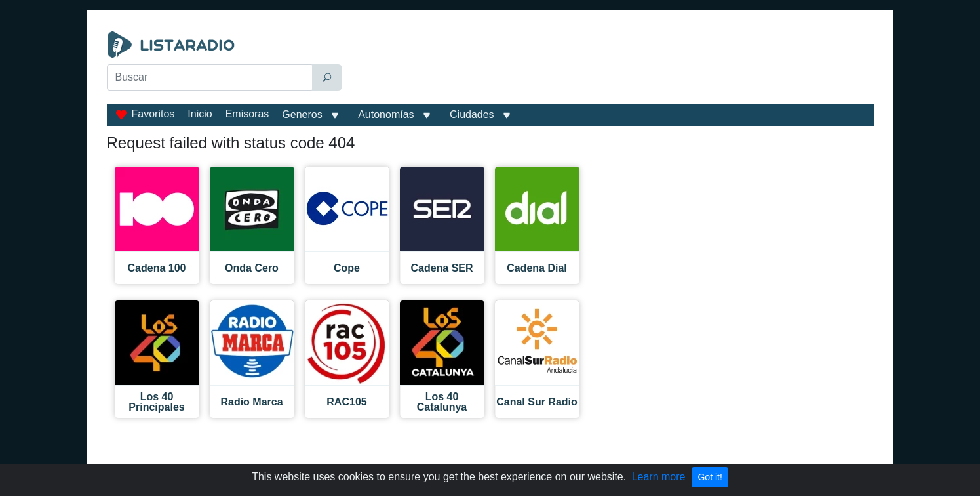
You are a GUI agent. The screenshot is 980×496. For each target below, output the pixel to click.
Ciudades (472, 114)
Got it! (710, 477)
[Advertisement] (611, 64)
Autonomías (386, 114)
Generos (302, 114)
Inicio (200, 114)
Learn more (659, 477)
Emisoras (247, 114)
